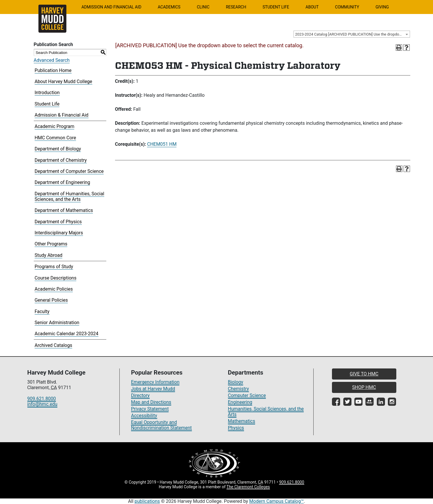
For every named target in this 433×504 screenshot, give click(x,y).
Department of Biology (58, 149)
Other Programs (51, 244)
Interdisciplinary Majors (59, 233)
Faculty (42, 311)
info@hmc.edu (43, 404)
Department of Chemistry (61, 160)
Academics (169, 7)
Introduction (47, 93)
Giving (382, 7)
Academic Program (55, 126)
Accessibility (144, 416)
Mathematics (242, 421)
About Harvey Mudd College (63, 81)
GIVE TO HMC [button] (364, 374)
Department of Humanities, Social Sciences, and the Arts (69, 196)
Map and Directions (151, 402)
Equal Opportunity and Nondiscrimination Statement (161, 425)
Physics (236, 428)
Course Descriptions (56, 278)
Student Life (276, 7)
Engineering (240, 402)
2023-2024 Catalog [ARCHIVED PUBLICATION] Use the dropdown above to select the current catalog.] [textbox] (352, 34)
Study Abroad (49, 255)
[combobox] (352, 34)
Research (236, 7)
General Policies (51, 300)
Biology (236, 382)
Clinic (203, 7)
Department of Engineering (62, 182)
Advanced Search (52, 60)
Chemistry (238, 389)
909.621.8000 (42, 399)
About (312, 7)
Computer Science (247, 395)
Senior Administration (57, 323)
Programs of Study (54, 267)
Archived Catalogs (53, 345)
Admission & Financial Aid (62, 115)
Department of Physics (58, 222)
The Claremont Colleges (248, 487)
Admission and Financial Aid (112, 7)
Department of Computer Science (69, 171)
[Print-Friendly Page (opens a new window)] (399, 48)
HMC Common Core (55, 138)
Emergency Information (155, 382)
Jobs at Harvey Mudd (153, 389)
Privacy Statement (150, 409)
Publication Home (53, 70)
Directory (140, 395)
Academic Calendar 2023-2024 (67, 334)
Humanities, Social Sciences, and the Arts (266, 412)
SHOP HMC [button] (364, 387)
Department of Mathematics (64, 210)
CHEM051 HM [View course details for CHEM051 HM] (162, 144)
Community (347, 7)
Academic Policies (54, 289)
